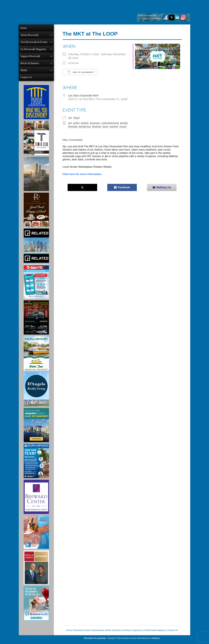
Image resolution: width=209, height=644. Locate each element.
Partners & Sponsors (133, 633)
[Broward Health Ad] (36, 606)
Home (24, 28)
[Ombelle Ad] (36, 176)
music (123, 127)
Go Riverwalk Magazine (33, 50)
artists (85, 123)
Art (70, 118)
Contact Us (26, 80)
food (105, 127)
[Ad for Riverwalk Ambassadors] (36, 464)
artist (76, 123)
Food (76, 118)
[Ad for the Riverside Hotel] (36, 212)
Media (24, 72)
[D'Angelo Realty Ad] (36, 392)
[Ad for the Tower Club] (36, 141)
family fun (85, 127)
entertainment (110, 123)
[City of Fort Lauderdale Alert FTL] (36, 284)
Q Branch (156, 641)
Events (87, 633)
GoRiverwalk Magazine (155, 633)
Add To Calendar (80, 72)
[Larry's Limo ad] (36, 320)
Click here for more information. (82, 174)
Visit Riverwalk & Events (34, 43)
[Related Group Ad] (36, 248)
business (95, 123)
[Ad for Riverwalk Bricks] (36, 535)
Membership (98, 633)
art (70, 123)
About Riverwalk (29, 35)
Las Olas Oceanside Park (83, 96)
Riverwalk (78, 633)
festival (97, 127)
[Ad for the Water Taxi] (36, 356)
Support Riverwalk (30, 58)
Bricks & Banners (30, 65)
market (114, 127)
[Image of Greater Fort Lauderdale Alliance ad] (36, 428)
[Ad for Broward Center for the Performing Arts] (36, 499)
